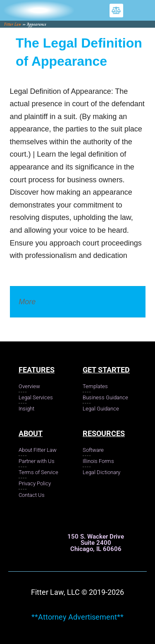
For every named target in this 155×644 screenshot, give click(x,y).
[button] (116, 11)
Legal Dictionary (64, 302)
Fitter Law (13, 24)
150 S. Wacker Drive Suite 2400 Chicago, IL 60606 (96, 543)
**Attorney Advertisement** (77, 617)
